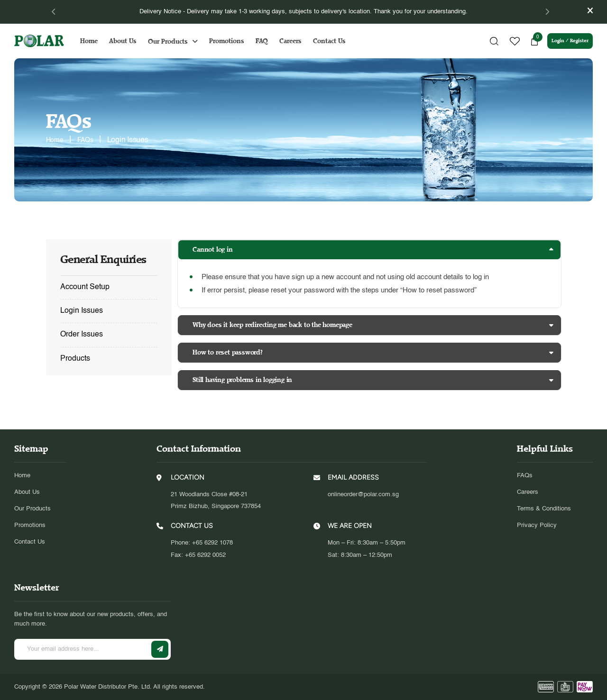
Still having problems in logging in (244, 380)
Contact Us (334, 41)
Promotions (231, 41)
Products (75, 359)
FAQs (525, 475)
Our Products (173, 41)
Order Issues (82, 335)
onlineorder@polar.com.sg (363, 494)
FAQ (267, 41)
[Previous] (54, 12)
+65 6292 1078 (212, 542)
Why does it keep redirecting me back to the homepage (273, 325)
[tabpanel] (304, 12)
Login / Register (565, 41)
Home (94, 41)
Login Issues (82, 311)
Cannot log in (215, 250)
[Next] (544, 12)
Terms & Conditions (544, 508)
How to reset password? (229, 352)
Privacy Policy (537, 525)
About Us (128, 41)
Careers (295, 41)
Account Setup (85, 287)
